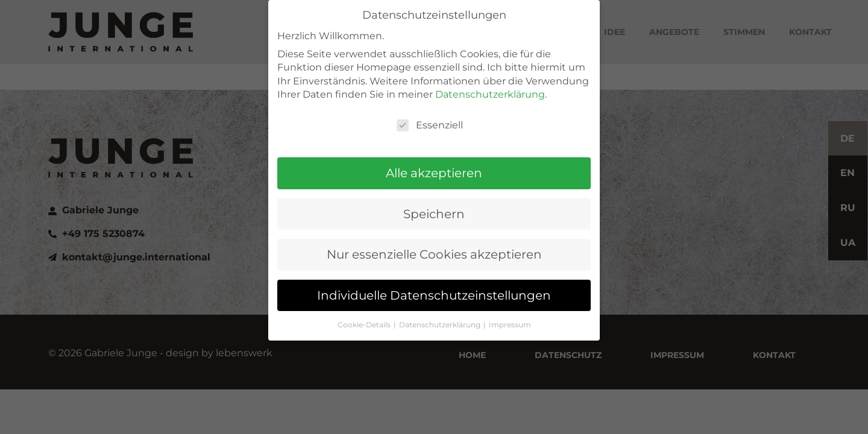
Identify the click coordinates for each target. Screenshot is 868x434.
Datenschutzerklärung (490, 74)
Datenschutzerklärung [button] (441, 305)
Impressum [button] (510, 305)
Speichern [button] (434, 193)
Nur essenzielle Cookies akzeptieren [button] (434, 234)
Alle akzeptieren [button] (434, 153)
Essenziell (430, 105)
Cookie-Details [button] (365, 305)
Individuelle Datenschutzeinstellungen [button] (434, 275)
